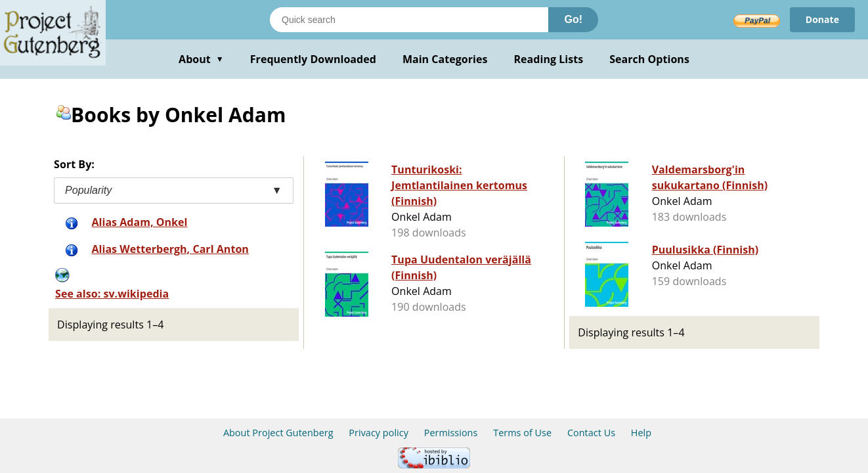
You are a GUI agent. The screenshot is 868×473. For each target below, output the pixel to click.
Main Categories (445, 59)
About (201, 59)
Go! (573, 19)
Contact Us (591, 433)
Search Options (649, 59)
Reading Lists (549, 59)
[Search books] (409, 20)
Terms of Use (522, 433)
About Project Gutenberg (278, 433)
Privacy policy (379, 433)
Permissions (451, 433)
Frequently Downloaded (313, 59)
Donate (822, 19)
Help (641, 433)
